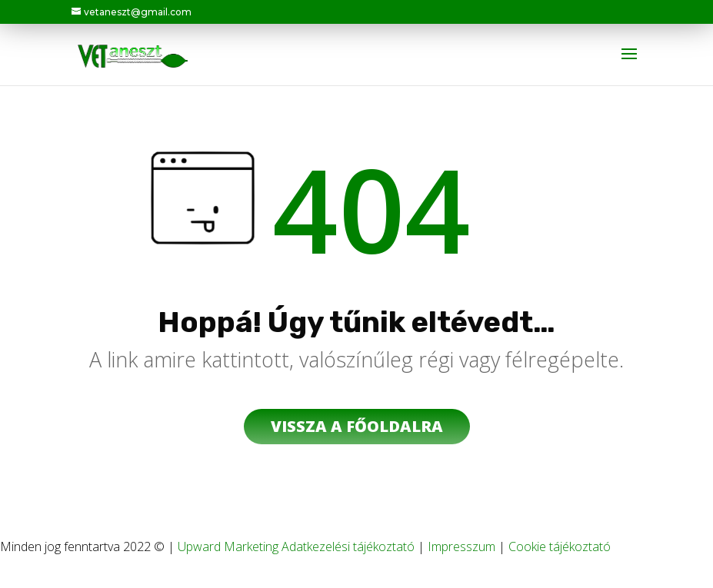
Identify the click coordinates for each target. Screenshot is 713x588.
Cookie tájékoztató (560, 546)
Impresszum (461, 546)
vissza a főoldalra (357, 426)
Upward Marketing (230, 546)
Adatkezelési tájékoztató (348, 546)
